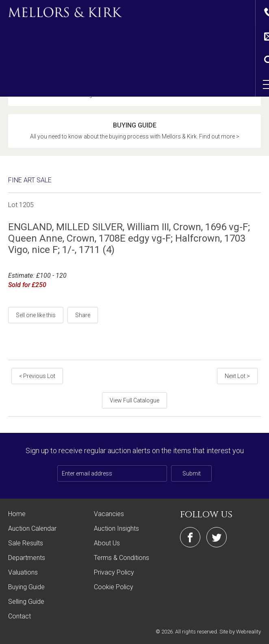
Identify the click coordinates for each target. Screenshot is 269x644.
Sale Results (26, 545)
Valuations (23, 574)
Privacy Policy (114, 574)
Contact (20, 618)
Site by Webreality (240, 634)
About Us (107, 545)
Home (17, 516)
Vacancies (109, 516)
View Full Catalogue (134, 402)
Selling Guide (26, 604)
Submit (192, 475)
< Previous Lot (37, 378)
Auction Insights (116, 531)
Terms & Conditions (121, 560)
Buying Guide (26, 589)
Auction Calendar (32, 531)
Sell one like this (36, 317)
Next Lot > (237, 378)
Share (83, 317)
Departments (27, 560)
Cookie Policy (114, 589)
